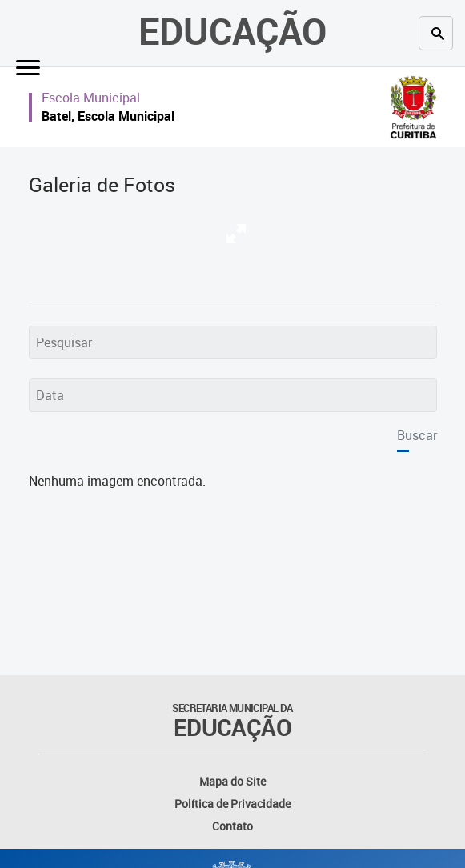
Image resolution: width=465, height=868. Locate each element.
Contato (232, 826)
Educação (232, 31)
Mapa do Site (232, 781)
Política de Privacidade (232, 804)
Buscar (417, 435)
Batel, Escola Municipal (108, 116)
